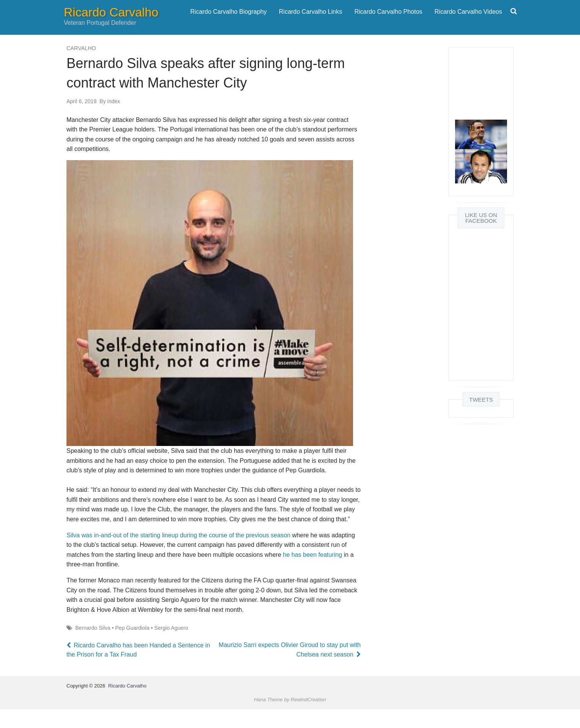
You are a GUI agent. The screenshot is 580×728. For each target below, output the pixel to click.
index (110, 120)
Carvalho (81, 66)
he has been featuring (313, 573)
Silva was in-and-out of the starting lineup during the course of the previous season (178, 554)
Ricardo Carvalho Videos (468, 21)
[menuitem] (228, 21)
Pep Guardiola (133, 646)
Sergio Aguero (171, 646)
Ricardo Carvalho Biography (228, 21)
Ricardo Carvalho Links (310, 21)
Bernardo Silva (93, 646)
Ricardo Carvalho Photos (388, 21)
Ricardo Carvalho (111, 21)
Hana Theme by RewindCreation (290, 718)
